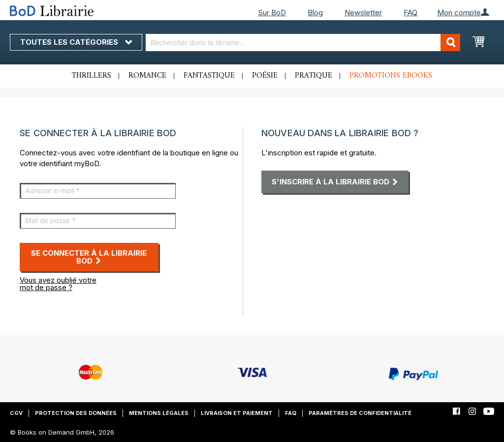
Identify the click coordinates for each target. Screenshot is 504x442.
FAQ (410, 13)
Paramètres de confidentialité (360, 413)
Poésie (265, 76)
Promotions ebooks (391, 76)
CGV (16, 413)
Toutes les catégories (76, 42)
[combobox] (303, 43)
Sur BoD (272, 13)
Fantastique (209, 76)
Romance (147, 76)
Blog (315, 13)
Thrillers (92, 76)
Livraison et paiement (237, 413)
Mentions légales (159, 413)
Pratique (314, 76)
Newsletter (363, 13)
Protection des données (76, 413)
